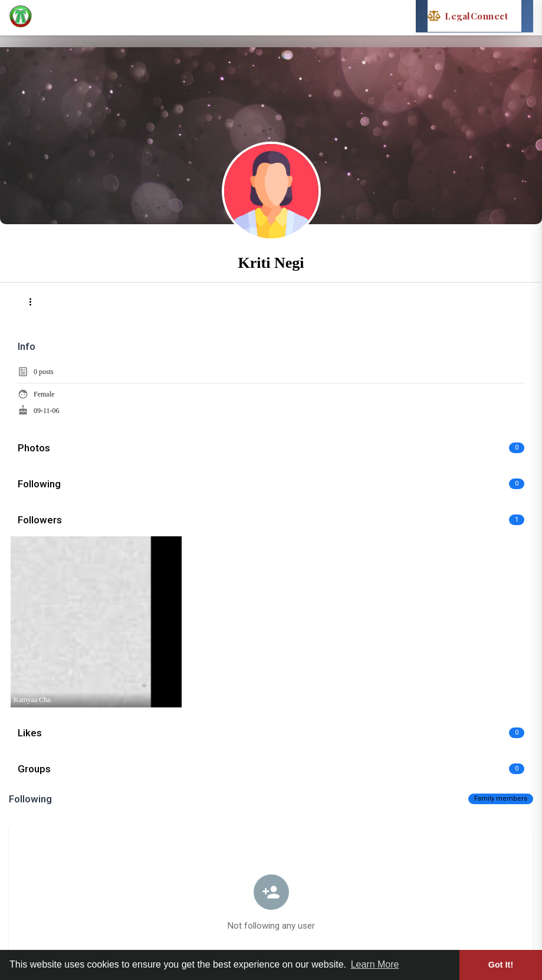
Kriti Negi (271, 263)
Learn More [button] (375, 964)
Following (39, 484)
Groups (34, 769)
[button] (30, 302)
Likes (30, 733)
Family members (501, 799)
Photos (34, 448)
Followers (40, 520)
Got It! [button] (501, 965)
